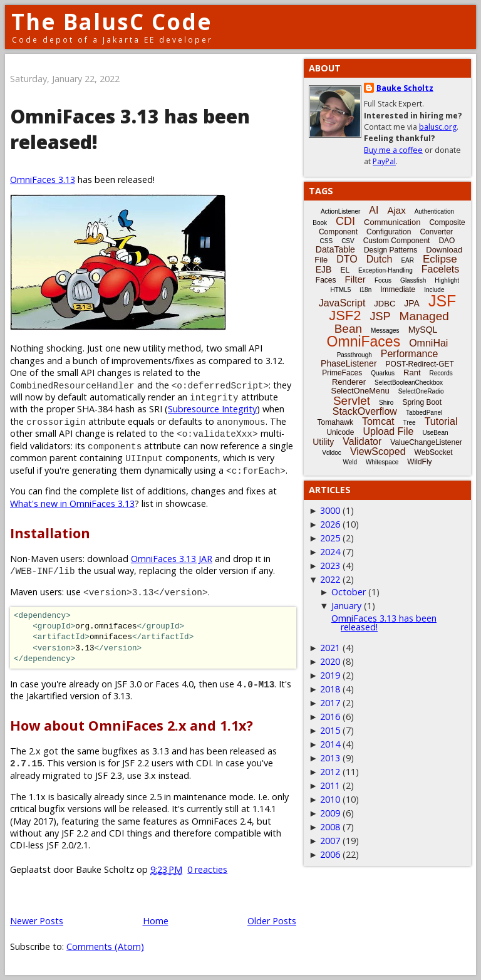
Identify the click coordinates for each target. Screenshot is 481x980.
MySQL (423, 330)
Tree (409, 423)
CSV (348, 241)
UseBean (435, 433)
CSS (327, 241)
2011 (330, 785)
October (349, 592)
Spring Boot (422, 402)
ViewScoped (378, 451)
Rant (412, 373)
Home (156, 921)
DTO (347, 259)
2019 (330, 675)
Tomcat (378, 421)
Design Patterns (390, 250)
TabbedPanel (424, 413)
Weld (350, 462)
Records (441, 373)
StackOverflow (365, 411)
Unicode (340, 432)
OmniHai (428, 343)
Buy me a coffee (393, 150)
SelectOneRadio (421, 391)
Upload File (388, 431)
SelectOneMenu (360, 391)
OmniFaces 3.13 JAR (172, 559)
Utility (323, 442)
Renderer (349, 382)
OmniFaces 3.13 (43, 180)
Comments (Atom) (105, 946)
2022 (330, 579)
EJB (324, 269)
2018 (330, 689)
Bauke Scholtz (405, 88)
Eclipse (440, 259)
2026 (330, 524)
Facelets (440, 269)
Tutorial (441, 421)
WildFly (419, 462)
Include (434, 290)
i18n (365, 290)
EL (345, 270)
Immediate (398, 289)
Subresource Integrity (212, 409)
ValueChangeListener (426, 442)
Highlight (447, 280)
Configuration (389, 232)
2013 (330, 758)
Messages (385, 331)
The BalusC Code (112, 22)
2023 (330, 566)
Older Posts (272, 921)
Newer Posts (37, 921)
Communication (392, 222)
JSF (442, 301)
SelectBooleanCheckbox (409, 383)
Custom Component (397, 241)
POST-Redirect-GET (420, 364)
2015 (330, 730)
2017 (330, 703)
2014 (330, 744)
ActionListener (340, 211)
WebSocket (434, 452)
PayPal (384, 161)
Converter (436, 232)
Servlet (352, 401)
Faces (326, 280)
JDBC (385, 304)
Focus (383, 280)
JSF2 (345, 315)
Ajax (396, 210)
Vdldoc (332, 453)
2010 (330, 799)
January (346, 606)
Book (320, 223)
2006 (330, 854)
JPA (412, 303)
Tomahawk (335, 422)
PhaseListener (349, 363)
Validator (362, 441)
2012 (330, 772)
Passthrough (354, 355)
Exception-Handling (385, 270)
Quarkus (383, 373)
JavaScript (342, 303)
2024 (330, 552)
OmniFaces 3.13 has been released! (384, 623)
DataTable (335, 249)
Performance (410, 354)
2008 (330, 827)
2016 (330, 717)
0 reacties (207, 869)
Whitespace (382, 462)
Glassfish (413, 280)
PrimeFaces (342, 373)
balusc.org (438, 127)
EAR (407, 260)
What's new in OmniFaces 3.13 (72, 503)
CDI (345, 221)
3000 (330, 510)
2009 (330, 813)
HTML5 (341, 290)
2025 (330, 538)
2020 (330, 661)
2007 (330, 841)
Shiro (386, 403)
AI (374, 210)
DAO (447, 241)
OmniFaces (364, 341)
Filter (355, 279)
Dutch (380, 259)
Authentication (434, 211)
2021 (330, 648)
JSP (380, 316)
